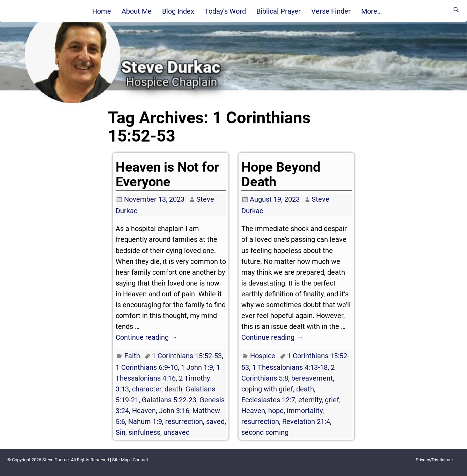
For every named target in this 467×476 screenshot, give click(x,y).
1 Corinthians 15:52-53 (187, 356)
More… (371, 11)
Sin (121, 432)
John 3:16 (174, 411)
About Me (137, 11)
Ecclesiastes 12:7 (268, 400)
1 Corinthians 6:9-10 (147, 367)
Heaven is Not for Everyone (167, 174)
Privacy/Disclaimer (434, 460)
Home (102, 11)
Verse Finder (331, 11)
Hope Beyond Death (281, 174)
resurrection (184, 421)
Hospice (263, 356)
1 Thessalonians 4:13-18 (290, 367)
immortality (305, 411)
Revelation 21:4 (306, 421)
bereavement (312, 378)
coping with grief (267, 389)
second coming (265, 432)
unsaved (177, 432)
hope (276, 411)
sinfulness (144, 432)
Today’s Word (225, 11)
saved (215, 421)
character (147, 389)
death (173, 389)
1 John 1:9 (197, 367)
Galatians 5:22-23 (169, 400)
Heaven (144, 411)
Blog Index (178, 11)
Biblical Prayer (279, 11)
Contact (140, 460)
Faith (132, 356)
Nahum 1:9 (145, 421)
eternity (310, 400)
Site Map (121, 460)
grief (332, 400)
